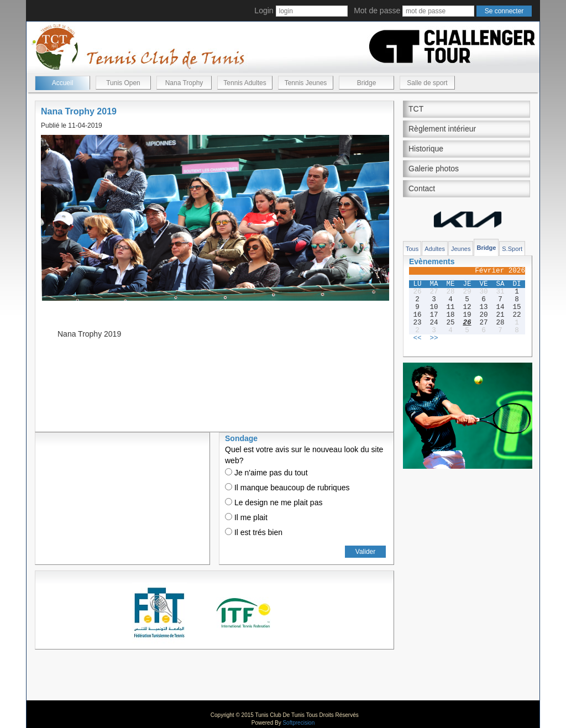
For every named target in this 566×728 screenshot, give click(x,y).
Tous (412, 249)
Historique (426, 149)
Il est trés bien (254, 532)
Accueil (63, 83)
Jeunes (461, 249)
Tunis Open (123, 83)
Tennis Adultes (245, 83)
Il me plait (246, 517)
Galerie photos (434, 169)
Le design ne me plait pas (274, 502)
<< (417, 338)
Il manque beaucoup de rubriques (287, 488)
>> (434, 338)
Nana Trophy (184, 83)
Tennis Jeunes (306, 83)
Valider (365, 552)
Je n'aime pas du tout (266, 473)
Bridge (367, 83)
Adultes (435, 249)
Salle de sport (427, 83)
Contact (422, 188)
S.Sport (512, 249)
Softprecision (298, 723)
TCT (416, 109)
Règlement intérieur (442, 129)
